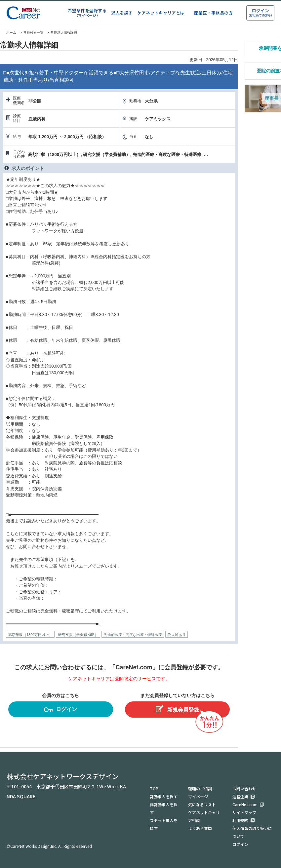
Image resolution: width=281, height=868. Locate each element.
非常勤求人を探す (164, 808)
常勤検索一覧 (33, 33)
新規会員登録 (177, 709)
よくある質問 (200, 828)
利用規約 (240, 820)
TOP (154, 789)
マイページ (198, 796)
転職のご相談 (200, 789)
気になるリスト (202, 804)
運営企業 (240, 796)
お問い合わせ (244, 789)
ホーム (8, 33)
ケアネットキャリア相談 (204, 816)
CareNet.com (245, 804)
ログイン (60, 710)
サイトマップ (244, 812)
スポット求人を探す (164, 824)
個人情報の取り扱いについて (252, 832)
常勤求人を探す (164, 796)
